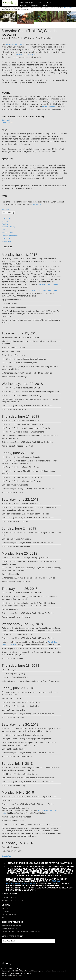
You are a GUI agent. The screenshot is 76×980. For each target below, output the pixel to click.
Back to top (6, 210)
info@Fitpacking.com (9, 897)
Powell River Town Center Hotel (44, 291)
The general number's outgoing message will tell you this (21, 931)
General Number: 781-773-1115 (12, 900)
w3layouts (19, 969)
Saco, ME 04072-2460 (9, 914)
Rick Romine (7, 120)
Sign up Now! (6, 241)
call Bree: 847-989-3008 (10, 929)
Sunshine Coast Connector (49, 284)
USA (3, 917)
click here (37, 204)
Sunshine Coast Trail (14, 44)
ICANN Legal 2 (26, 973)
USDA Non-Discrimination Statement (34, 882)
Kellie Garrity (7, 123)
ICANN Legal (15, 973)
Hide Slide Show (69, 8)
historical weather (50, 107)
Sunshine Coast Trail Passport (27, 54)
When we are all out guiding (11, 926)
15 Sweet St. (6, 911)
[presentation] (19, 953)
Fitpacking (5, 908)
